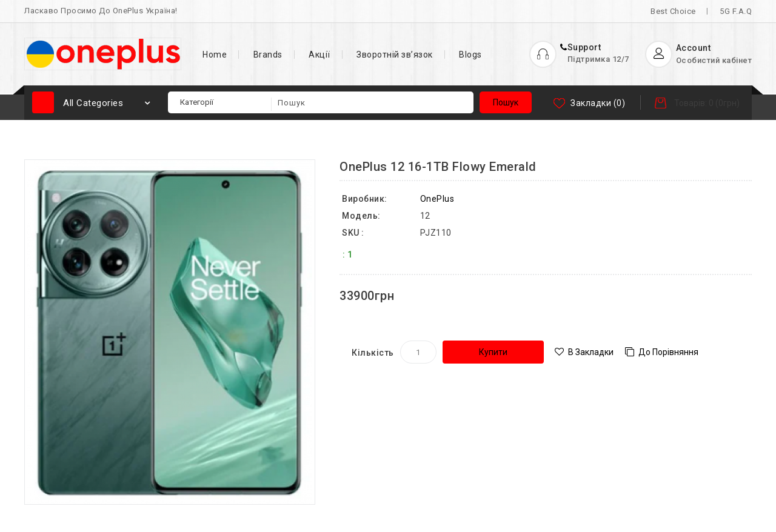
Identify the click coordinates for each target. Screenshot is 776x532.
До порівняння (668, 352)
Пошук (506, 102)
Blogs (470, 55)
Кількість (373, 353)
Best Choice (673, 11)
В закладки (591, 352)
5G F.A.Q (736, 11)
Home (215, 55)
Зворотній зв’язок (395, 55)
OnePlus (437, 199)
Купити (493, 352)
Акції (319, 55)
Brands (268, 55)
